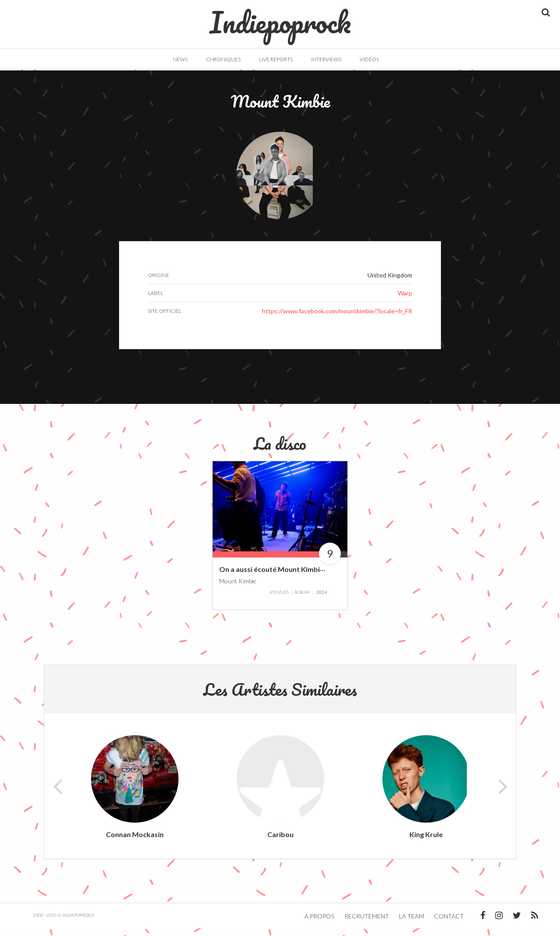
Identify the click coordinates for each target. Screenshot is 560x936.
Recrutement (367, 924)
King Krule (426, 842)
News (180, 59)
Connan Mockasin (135, 842)
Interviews (326, 59)
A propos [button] (319, 924)
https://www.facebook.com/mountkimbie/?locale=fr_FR (337, 319)
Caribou (280, 842)
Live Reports (276, 59)
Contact (449, 924)
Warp (405, 301)
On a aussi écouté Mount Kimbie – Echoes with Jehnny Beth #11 (321, 577)
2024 (322, 600)
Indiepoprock (280, 18)
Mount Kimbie (238, 588)
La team (411, 924)
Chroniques (223, 59)
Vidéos (369, 59)
